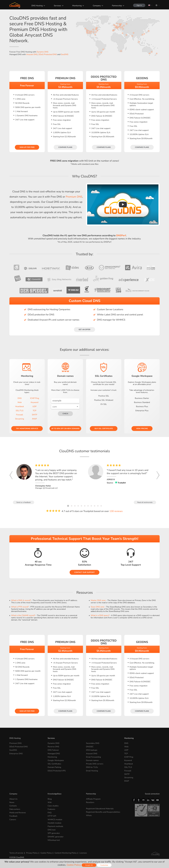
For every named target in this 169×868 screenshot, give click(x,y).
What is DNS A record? (21, 600)
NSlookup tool (54, 840)
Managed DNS (54, 754)
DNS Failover (53, 750)
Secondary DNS (93, 743)
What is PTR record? (20, 607)
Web (20, 402)
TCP (35, 411)
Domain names (92, 760)
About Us (13, 799)
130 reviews (116, 511)
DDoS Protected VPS (57, 771)
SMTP (35, 415)
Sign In (139, 5)
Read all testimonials (145, 502)
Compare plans (65, 147)
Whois (89, 815)
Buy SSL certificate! (104, 429)
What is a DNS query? (100, 615)
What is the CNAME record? (23, 615)
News (12, 802)
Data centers (15, 809)
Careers (13, 820)
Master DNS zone (98, 600)
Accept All (89, 865)
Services (57, 6)
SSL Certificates (54, 764)
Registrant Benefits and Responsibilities (103, 812)
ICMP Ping (35, 398)
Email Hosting (92, 771)
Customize (104, 865)
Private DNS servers (95, 764)
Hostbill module (55, 823)
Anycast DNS (32, 54)
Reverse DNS (53, 747)
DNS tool (52, 830)
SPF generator (54, 833)
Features (51, 809)
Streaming (20, 419)
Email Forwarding (93, 757)
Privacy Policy (32, 853)
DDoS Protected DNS (48, 54)
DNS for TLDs (92, 767)
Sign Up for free (27, 147)
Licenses (83, 853)
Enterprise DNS (16, 754)
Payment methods (55, 826)
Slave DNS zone (98, 607)
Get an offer (84, 330)
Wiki (50, 802)
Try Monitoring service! (27, 429)
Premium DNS (74, 197)
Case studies (53, 806)
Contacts (13, 806)
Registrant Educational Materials (100, 809)
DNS (20, 398)
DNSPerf (121, 235)
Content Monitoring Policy (66, 853)
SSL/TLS (20, 411)
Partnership (117, 6)
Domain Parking (54, 767)
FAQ (50, 813)
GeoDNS (65, 54)
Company (97, 6)
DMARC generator (56, 837)
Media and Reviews (18, 813)
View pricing (142, 429)
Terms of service (16, 853)
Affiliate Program (93, 799)
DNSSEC (90, 747)
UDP (35, 406)
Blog (50, 799)
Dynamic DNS (42, 52)
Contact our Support (84, 572)
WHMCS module (55, 820)
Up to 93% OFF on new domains (65, 429)
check (65, 414)
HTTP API (52, 816)
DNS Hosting (37, 6)
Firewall (20, 415)
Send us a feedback (24, 502)
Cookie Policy (46, 853)
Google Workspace (56, 760)
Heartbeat (20, 406)
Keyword (35, 402)
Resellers (90, 802)
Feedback (13, 816)
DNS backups (92, 750)
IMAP (35, 419)
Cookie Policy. (74, 865)
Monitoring (77, 6)
